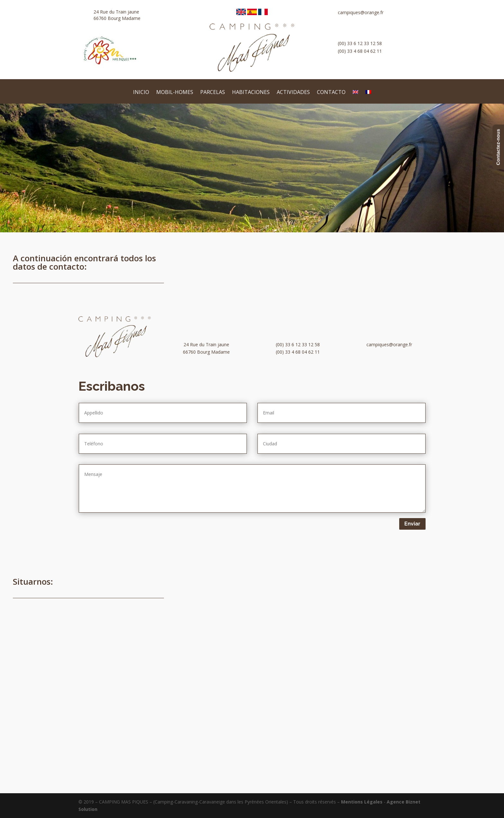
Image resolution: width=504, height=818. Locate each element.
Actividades (293, 93)
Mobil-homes (175, 93)
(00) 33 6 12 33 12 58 (360, 43)
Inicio (141, 93)
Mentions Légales (362, 802)
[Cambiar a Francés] (368, 97)
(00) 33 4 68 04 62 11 (360, 51)
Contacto (331, 93)
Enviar (412, 524)
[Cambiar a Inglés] (355, 97)
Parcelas (213, 93)
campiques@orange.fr (361, 12)
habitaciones (251, 93)
